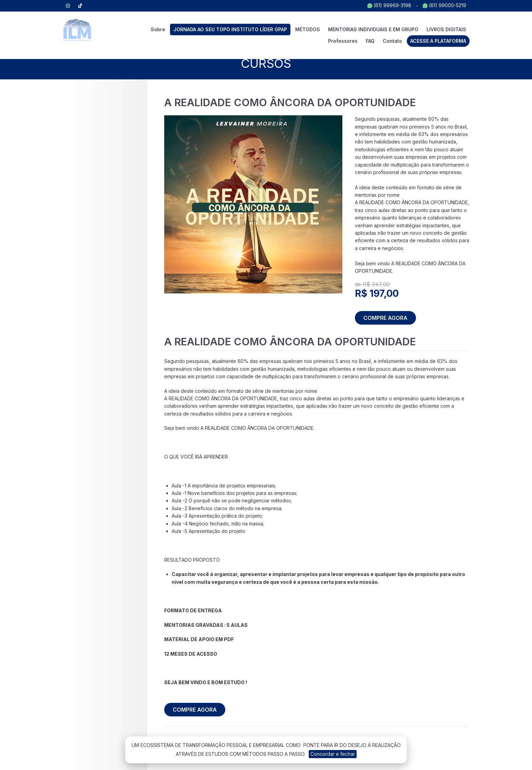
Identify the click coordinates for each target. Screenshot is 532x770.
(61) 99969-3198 (389, 5)
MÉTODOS (308, 29)
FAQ (370, 41)
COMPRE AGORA (385, 318)
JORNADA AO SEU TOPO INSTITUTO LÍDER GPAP (230, 29)
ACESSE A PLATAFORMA (438, 41)
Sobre (158, 29)
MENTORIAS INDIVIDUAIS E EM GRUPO (373, 29)
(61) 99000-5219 (444, 5)
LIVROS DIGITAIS (446, 29)
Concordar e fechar (333, 754)
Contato (392, 41)
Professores (343, 41)
